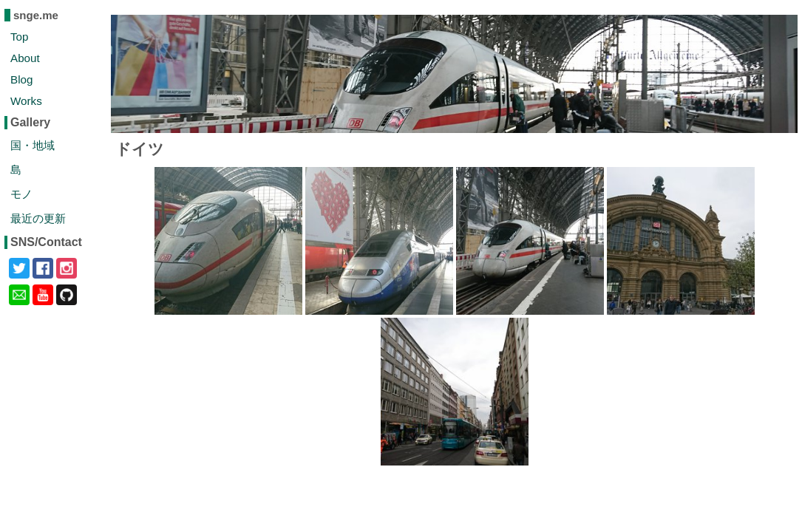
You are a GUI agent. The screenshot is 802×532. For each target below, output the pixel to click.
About (25, 58)
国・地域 (33, 145)
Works (26, 101)
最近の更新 (38, 218)
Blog (21, 79)
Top (20, 37)
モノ (21, 194)
